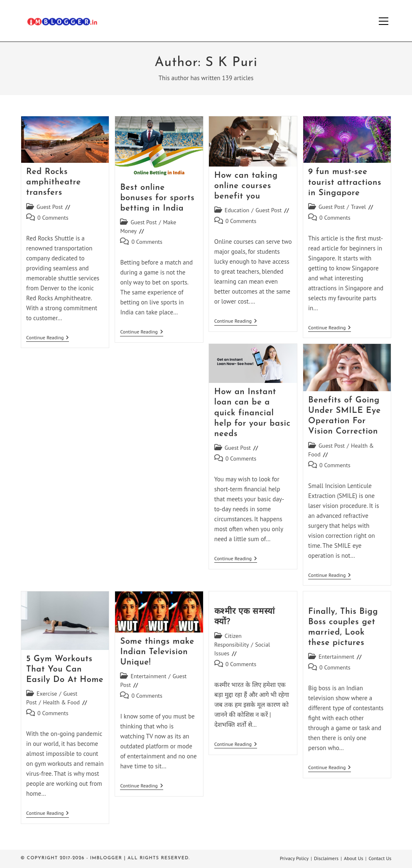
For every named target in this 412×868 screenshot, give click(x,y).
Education (237, 210)
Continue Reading (48, 338)
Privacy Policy (294, 858)
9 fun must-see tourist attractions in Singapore (345, 182)
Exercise (47, 694)
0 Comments (53, 218)
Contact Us (380, 858)
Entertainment (148, 676)
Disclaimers (326, 858)
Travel (358, 207)
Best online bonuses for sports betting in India (157, 198)
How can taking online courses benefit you (246, 186)
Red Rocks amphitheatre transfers (54, 182)
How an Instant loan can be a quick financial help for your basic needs (253, 413)
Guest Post (50, 207)
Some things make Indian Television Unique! (157, 652)
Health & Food (62, 702)
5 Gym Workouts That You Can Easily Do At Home (65, 669)
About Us (354, 858)
